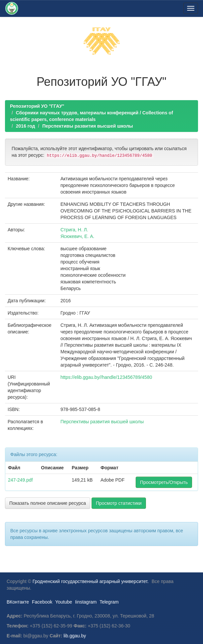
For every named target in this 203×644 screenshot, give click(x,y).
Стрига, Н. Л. (74, 230)
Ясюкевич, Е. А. (77, 236)
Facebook (42, 602)
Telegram (109, 602)
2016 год (26, 126)
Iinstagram (86, 602)
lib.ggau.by (75, 636)
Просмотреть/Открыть (164, 482)
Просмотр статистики (119, 503)
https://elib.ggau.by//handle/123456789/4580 (106, 377)
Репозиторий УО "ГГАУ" (37, 106)
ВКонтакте (18, 602)
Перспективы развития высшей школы (87, 126)
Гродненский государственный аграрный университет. (91, 581)
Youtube (64, 602)
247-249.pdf (20, 480)
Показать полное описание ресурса (48, 503)
